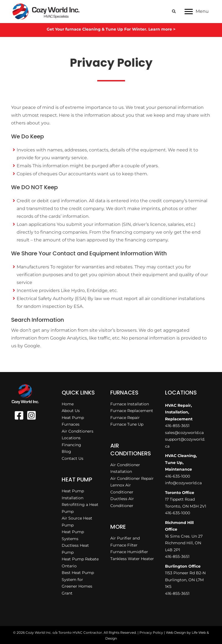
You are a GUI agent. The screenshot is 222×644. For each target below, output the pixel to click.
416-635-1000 (178, 476)
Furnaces (71, 424)
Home (68, 404)
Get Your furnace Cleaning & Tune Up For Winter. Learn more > (111, 29)
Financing (71, 445)
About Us (71, 411)
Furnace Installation (130, 404)
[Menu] (197, 12)
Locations (71, 438)
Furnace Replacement (132, 411)
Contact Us (73, 458)
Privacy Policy (151, 632)
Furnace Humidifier (129, 552)
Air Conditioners (78, 431)
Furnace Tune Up (127, 424)
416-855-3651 (177, 426)
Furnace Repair (125, 418)
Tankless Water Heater (132, 559)
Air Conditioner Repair (132, 478)
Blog (66, 451)
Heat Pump (73, 418)
